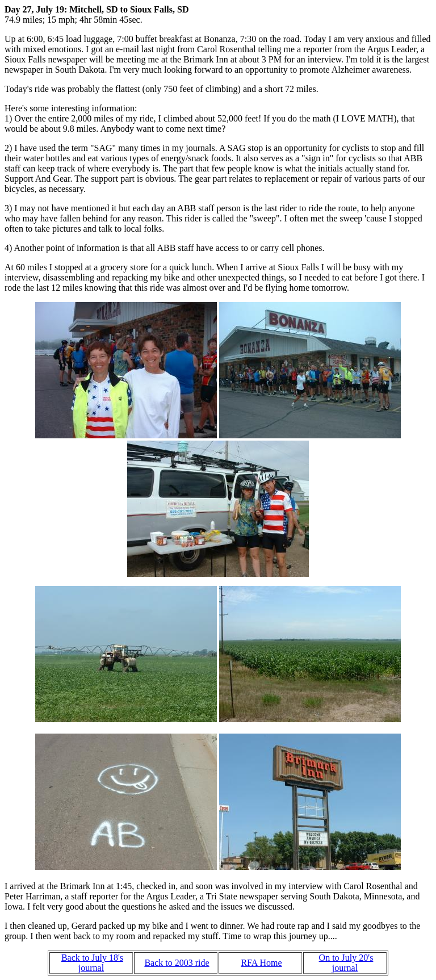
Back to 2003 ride (177, 963)
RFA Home (261, 963)
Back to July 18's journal (92, 963)
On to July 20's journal (346, 963)
